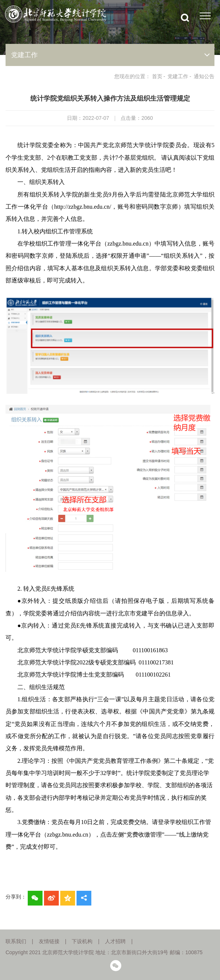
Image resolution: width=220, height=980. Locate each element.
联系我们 (16, 941)
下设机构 (82, 941)
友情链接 (49, 941)
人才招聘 (115, 941)
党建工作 (178, 76)
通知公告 (204, 76)
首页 (157, 76)
